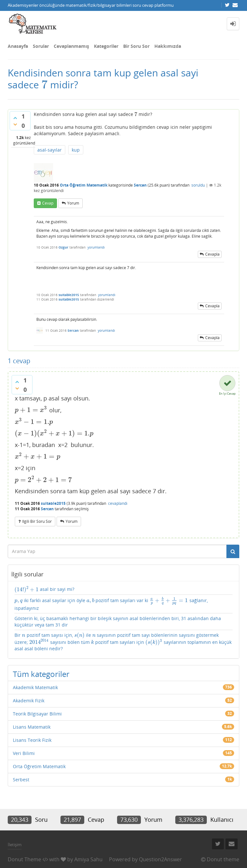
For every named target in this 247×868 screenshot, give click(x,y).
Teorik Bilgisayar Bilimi (37, 714)
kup (76, 150)
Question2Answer (160, 859)
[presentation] (45, 85)
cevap (48, 203)
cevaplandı (118, 503)
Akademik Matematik (35, 687)
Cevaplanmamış (71, 46)
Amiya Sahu (88, 859)
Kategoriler (106, 46)
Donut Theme (24, 859)
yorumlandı (96, 247)
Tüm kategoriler (41, 674)
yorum (73, 203)
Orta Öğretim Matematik (84, 185)
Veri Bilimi (24, 753)
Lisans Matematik (32, 727)
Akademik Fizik (29, 701)
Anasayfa (18, 46)
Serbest (21, 780)
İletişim (15, 845)
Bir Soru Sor (136, 46)
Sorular (41, 46)
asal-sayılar (50, 150)
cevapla (212, 254)
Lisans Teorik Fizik (32, 740)
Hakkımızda (168, 46)
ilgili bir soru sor (37, 521)
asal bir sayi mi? (44, 589)
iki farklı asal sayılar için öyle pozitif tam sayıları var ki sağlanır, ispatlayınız (111, 604)
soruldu (198, 185)
